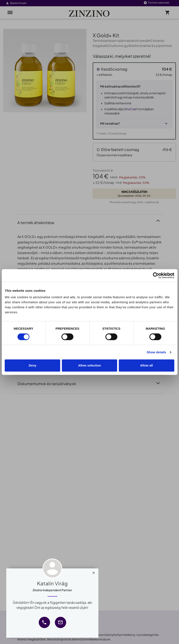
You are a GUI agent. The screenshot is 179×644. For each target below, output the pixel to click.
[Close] (94, 572)
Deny (33, 365)
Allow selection (89, 365)
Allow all (146, 365)
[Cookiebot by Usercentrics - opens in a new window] (156, 275)
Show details (156, 352)
